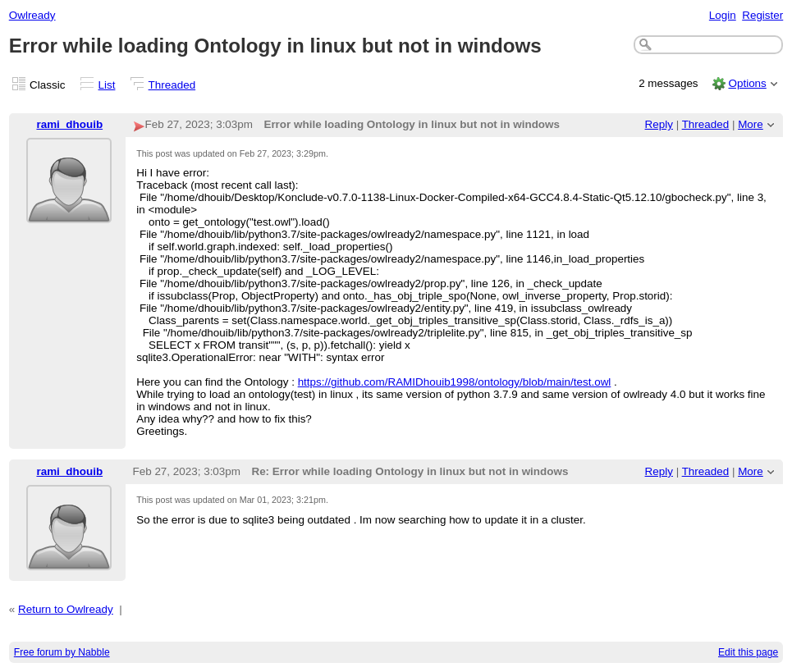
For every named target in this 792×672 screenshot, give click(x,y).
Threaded (172, 85)
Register (762, 15)
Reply (659, 124)
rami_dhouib (69, 124)
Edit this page (748, 652)
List (107, 85)
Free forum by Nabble (62, 652)
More (751, 124)
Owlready (32, 15)
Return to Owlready (66, 609)
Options (747, 83)
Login (723, 15)
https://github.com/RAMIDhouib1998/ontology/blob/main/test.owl (455, 382)
